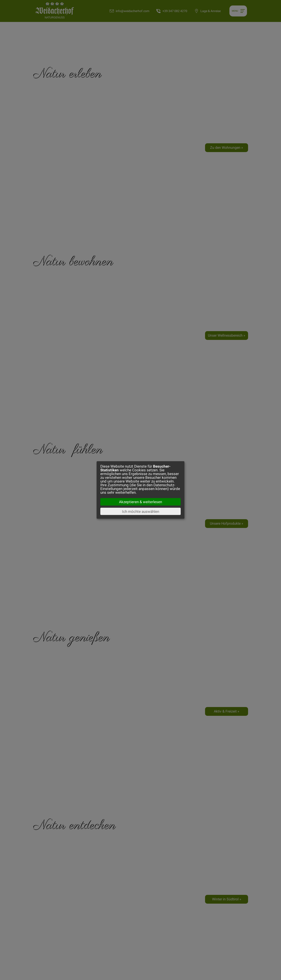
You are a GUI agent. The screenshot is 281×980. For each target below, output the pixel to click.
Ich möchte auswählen (141, 511)
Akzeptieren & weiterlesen (140, 502)
